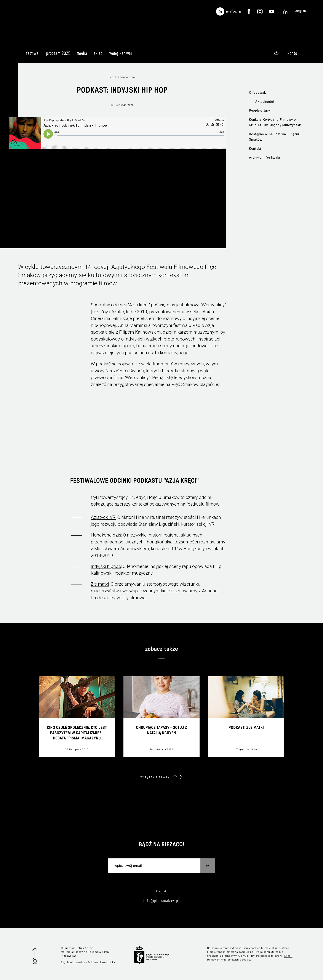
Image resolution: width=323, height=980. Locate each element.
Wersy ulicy (213, 305)
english (301, 11)
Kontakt (255, 149)
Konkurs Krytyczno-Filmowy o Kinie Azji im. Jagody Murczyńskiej (276, 122)
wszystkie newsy (155, 777)
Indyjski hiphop (106, 566)
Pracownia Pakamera (88, 952)
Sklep (98, 55)
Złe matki (100, 584)
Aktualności (265, 102)
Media (82, 55)
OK (208, 865)
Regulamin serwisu (73, 962)
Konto (292, 53)
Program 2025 (58, 55)
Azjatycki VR (103, 517)
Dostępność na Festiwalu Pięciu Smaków (274, 137)
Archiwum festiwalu (265, 157)
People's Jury (260, 111)
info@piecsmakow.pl (161, 900)
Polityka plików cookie (102, 962)
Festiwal (33, 53)
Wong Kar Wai (121, 55)
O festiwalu (258, 93)
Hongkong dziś (106, 535)
